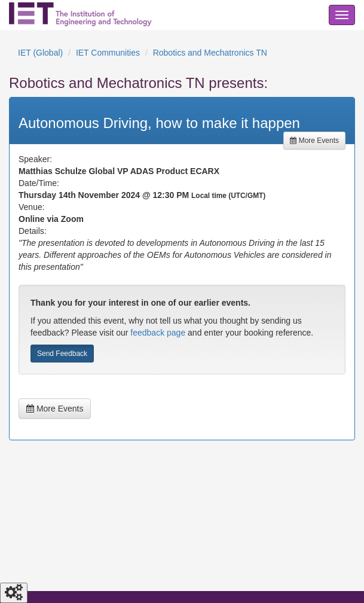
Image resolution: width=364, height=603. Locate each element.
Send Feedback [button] (62, 354)
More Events (314, 141)
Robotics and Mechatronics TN (210, 53)
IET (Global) (40, 53)
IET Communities (108, 53)
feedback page (158, 333)
